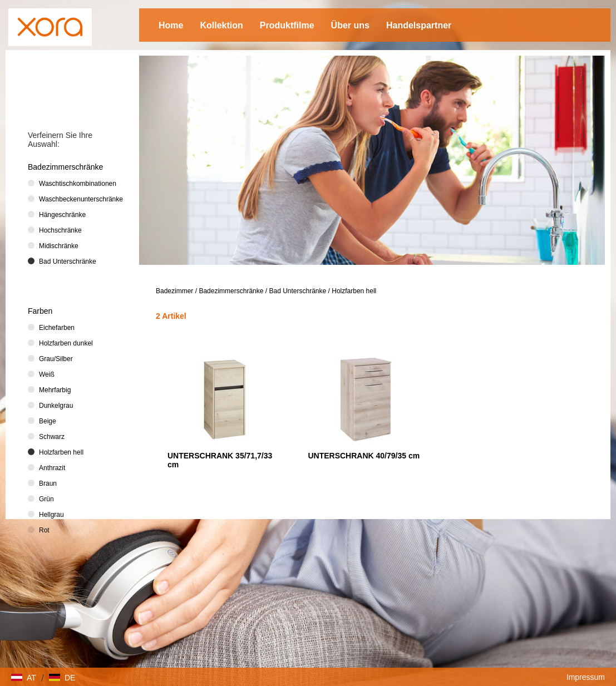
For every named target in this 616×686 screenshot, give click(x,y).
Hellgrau (51, 515)
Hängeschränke (62, 215)
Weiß (47, 374)
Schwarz (52, 437)
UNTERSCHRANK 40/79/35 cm (364, 456)
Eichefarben (57, 328)
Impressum (586, 677)
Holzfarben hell (354, 291)
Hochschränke (60, 230)
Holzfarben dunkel (66, 343)
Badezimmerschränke (231, 291)
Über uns (350, 25)
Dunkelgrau (56, 406)
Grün (46, 499)
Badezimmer (174, 291)
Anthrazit (52, 468)
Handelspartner (419, 25)
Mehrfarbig (55, 390)
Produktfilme (287, 25)
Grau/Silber (56, 359)
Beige (48, 421)
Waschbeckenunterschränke (78, 199)
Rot (44, 530)
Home (171, 25)
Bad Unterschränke (297, 291)
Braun (48, 483)
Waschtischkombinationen (78, 184)
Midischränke (59, 246)
